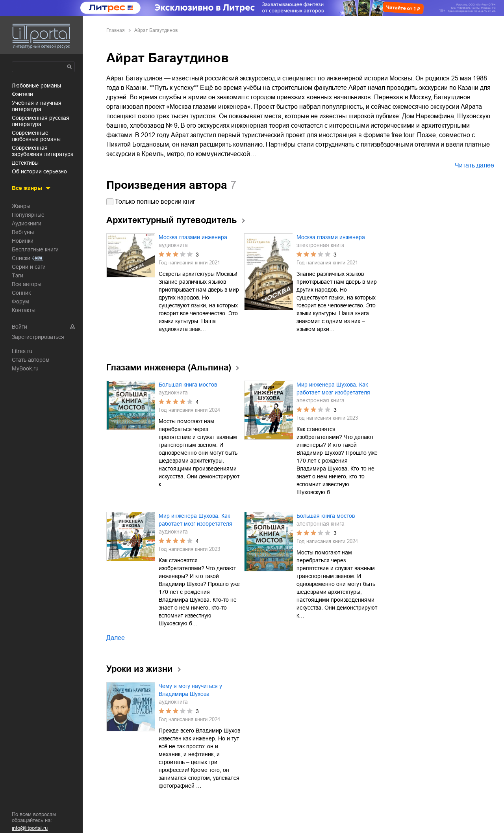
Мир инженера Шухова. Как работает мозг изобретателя (333, 389)
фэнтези (22, 94)
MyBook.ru (25, 368)
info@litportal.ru (30, 828)
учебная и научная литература (37, 106)
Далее (116, 638)
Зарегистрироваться (38, 337)
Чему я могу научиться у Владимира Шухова (190, 690)
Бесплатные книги (35, 249)
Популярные (28, 215)
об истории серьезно (39, 171)
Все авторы (27, 284)
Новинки (23, 241)
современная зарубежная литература (43, 151)
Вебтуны (23, 232)
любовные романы (36, 86)
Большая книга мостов (188, 385)
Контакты (24, 310)
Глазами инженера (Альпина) (169, 367)
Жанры (21, 206)
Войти (19, 327)
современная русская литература (41, 121)
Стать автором (31, 360)
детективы (25, 163)
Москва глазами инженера (193, 237)
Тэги (18, 275)
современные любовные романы (36, 136)
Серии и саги (29, 267)
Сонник (21, 293)
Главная (116, 30)
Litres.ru (22, 351)
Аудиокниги (27, 223)
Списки (21, 258)
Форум (20, 301)
